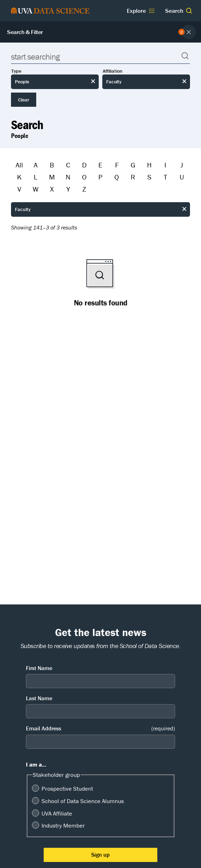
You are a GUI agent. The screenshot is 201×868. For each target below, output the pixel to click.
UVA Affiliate (57, 813)
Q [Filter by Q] (117, 177)
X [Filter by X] (52, 189)
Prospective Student (67, 789)
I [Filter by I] (165, 165)
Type (16, 71)
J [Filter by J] (182, 165)
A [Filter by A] (36, 165)
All (19, 165)
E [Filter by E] (100, 165)
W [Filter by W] (36, 189)
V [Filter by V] (19, 189)
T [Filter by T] (165, 177)
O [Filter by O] (84, 177)
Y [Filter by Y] (68, 189)
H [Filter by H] (149, 165)
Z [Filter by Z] (84, 189)
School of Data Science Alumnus (83, 801)
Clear (24, 100)
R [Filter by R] (133, 177)
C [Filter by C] (68, 165)
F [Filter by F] (117, 165)
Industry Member (63, 825)
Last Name (39, 698)
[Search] (100, 57)
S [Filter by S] (149, 177)
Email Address (101, 728)
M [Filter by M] (52, 177)
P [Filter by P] (100, 177)
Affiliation (113, 71)
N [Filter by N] (68, 177)
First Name (39, 668)
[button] (189, 11)
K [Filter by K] (19, 177)
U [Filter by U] (182, 177)
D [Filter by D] (84, 165)
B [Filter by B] (52, 165)
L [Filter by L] (36, 177)
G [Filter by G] (133, 165)
